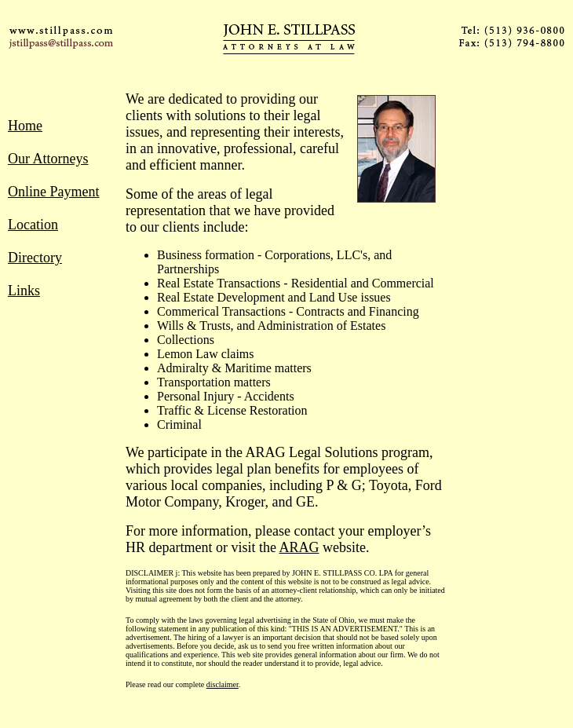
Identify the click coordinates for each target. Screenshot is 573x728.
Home (25, 126)
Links (24, 291)
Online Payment (53, 192)
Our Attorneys (48, 159)
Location (33, 225)
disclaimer (223, 684)
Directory (35, 258)
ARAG (299, 547)
